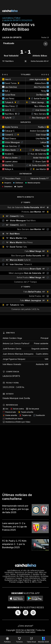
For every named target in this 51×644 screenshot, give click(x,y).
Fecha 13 (45, 37)
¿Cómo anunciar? (26, 626)
